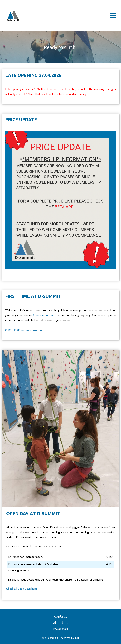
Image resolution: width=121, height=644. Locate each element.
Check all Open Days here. (22, 589)
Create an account (44, 315)
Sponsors (61, 629)
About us (61, 623)
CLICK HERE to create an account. (25, 330)
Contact (61, 616)
